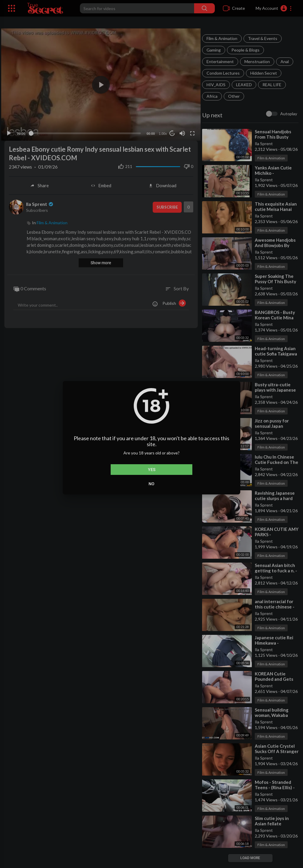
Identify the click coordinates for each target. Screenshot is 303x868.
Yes (152, 470)
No (151, 484)
